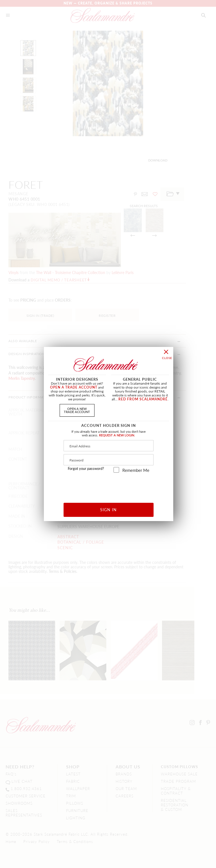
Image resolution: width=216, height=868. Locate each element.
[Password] (109, 460)
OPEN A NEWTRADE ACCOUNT (77, 410)
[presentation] (109, 486)
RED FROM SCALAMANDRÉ (143, 399)
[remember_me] (116, 470)
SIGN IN (108, 510)
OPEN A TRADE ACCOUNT (74, 387)
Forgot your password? (86, 468)
